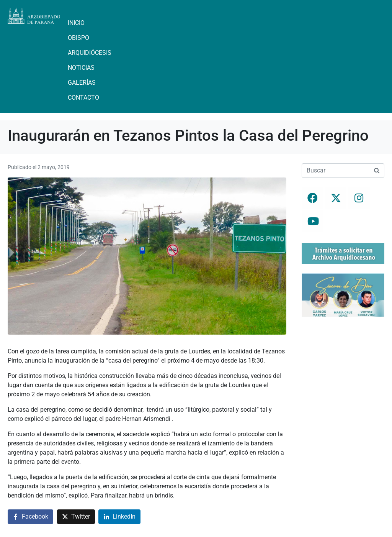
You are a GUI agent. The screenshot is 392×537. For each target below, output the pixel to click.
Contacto (83, 98)
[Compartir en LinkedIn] (119, 517)
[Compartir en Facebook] (30, 517)
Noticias (81, 68)
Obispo (78, 38)
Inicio (76, 23)
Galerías (82, 83)
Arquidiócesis (90, 53)
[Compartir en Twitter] (76, 517)
